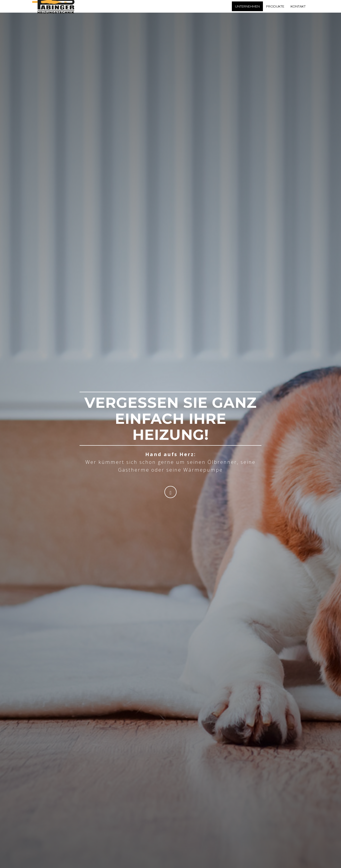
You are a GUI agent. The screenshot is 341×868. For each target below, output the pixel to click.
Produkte (275, 11)
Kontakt (298, 11)
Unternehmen (247, 11)
